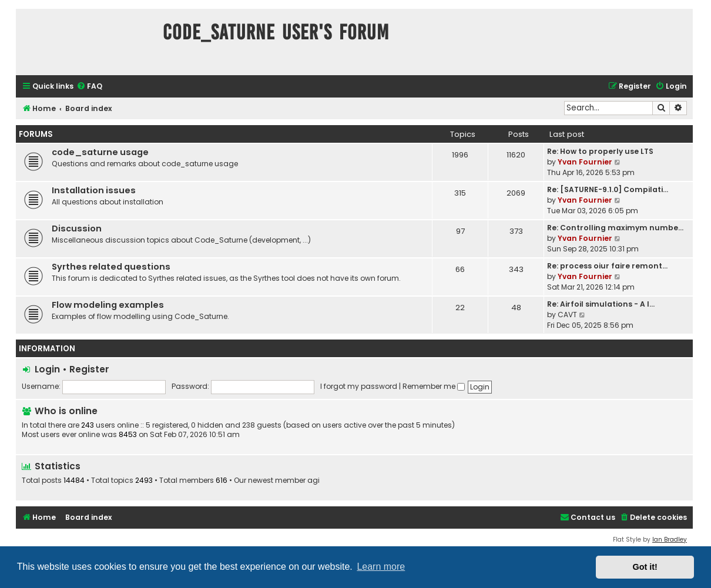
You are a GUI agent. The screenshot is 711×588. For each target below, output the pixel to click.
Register (89, 369)
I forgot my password (359, 386)
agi (313, 481)
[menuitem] (89, 87)
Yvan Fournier (585, 162)
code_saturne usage (100, 152)
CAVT (567, 315)
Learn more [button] (381, 567)
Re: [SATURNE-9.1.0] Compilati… (608, 189)
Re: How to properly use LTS (600, 151)
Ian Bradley (670, 540)
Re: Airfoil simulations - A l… (601, 304)
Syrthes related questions (111, 267)
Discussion (77, 229)
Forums (36, 134)
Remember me (434, 386)
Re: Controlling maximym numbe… (615, 228)
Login (47, 369)
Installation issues (94, 190)
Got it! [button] (645, 567)
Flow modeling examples (108, 305)
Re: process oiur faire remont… (607, 266)
